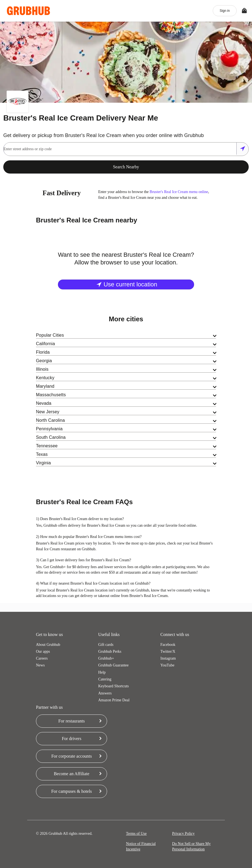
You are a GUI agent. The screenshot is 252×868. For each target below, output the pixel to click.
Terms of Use (136, 834)
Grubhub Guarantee (114, 665)
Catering (105, 679)
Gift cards (106, 645)
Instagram (168, 658)
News (40, 665)
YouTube (167, 665)
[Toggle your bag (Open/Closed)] (244, 11)
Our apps (43, 651)
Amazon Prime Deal (114, 700)
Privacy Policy (183, 834)
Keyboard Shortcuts (114, 686)
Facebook (168, 645)
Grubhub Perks (110, 651)
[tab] (126, 335)
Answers (105, 693)
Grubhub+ (106, 658)
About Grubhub (48, 645)
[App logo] (28, 11)
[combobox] (120, 149)
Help (102, 672)
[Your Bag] (244, 11)
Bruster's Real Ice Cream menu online (179, 192)
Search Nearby (126, 167)
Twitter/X (168, 651)
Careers (42, 658)
